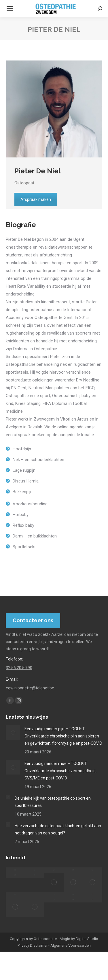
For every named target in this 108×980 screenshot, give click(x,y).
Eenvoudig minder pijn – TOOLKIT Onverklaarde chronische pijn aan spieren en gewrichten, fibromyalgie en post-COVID (63, 736)
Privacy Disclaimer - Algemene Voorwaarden (54, 945)
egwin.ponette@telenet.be (30, 688)
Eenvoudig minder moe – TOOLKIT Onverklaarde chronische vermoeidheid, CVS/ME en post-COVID (60, 771)
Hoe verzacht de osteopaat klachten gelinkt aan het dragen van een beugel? (58, 829)
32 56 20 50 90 (19, 668)
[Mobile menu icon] (10, 9)
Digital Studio (87, 939)
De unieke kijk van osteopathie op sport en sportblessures (53, 802)
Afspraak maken (36, 199)
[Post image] (13, 733)
